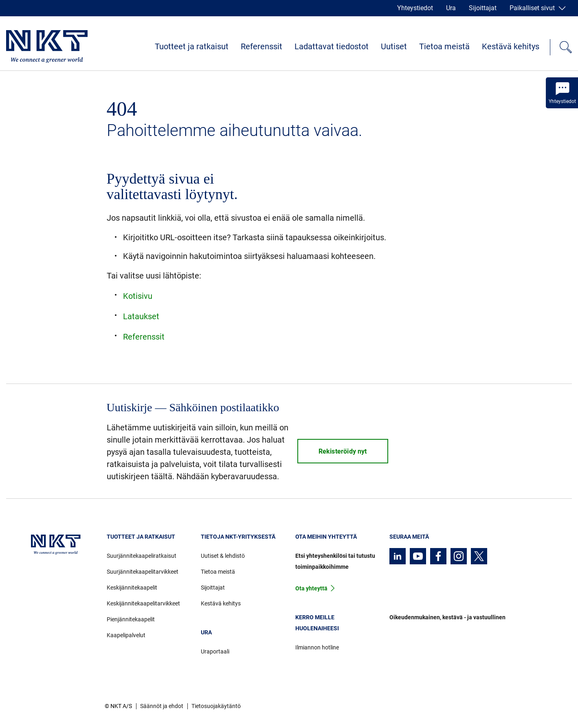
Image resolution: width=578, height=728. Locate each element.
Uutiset (394, 46)
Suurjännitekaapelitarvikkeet (143, 572)
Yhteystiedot (415, 8)
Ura (451, 8)
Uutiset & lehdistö (223, 556)
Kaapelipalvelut (126, 635)
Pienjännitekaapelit (131, 619)
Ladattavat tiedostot (332, 46)
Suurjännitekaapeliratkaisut (142, 556)
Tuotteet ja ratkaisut (192, 46)
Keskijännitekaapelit (132, 588)
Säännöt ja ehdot (162, 706)
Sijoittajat (483, 8)
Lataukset (141, 316)
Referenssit (262, 46)
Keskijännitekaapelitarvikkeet (143, 603)
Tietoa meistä (444, 46)
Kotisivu (138, 296)
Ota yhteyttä (311, 588)
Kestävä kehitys (511, 46)
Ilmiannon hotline (317, 647)
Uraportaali (215, 651)
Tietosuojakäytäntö (216, 706)
